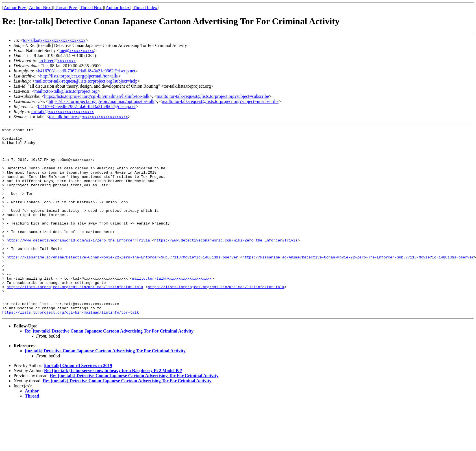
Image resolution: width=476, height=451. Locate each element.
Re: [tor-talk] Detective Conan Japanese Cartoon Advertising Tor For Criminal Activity (109, 368)
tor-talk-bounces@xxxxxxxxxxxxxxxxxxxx (89, 117)
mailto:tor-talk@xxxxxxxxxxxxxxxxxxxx (172, 309)
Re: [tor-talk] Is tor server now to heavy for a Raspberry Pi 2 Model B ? (113, 408)
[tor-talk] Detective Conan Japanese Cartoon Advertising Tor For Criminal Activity (105, 388)
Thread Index (145, 7)
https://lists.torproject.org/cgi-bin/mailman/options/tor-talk (101, 101)
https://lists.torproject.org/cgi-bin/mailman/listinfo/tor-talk (97, 96)
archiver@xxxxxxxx (57, 61)
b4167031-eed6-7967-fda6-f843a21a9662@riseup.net (87, 71)
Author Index (118, 7)
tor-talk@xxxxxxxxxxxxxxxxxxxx (54, 40)
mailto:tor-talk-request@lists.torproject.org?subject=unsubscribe (220, 101)
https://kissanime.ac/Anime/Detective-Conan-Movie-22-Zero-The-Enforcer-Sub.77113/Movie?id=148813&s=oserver (122, 283)
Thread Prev (66, 7)
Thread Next (91, 7)
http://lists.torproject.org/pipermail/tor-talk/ (79, 76)
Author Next (40, 7)
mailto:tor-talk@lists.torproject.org (66, 91)
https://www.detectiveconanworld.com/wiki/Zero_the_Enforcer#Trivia (78, 263)
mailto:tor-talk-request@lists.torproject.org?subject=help (86, 81)
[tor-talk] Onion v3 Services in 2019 (78, 403)
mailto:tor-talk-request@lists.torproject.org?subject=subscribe (213, 96)
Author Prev (15, 7)
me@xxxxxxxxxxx (77, 50)
